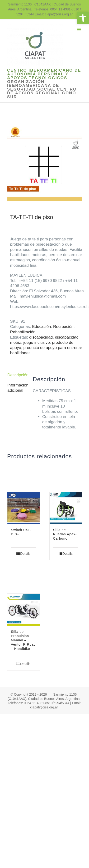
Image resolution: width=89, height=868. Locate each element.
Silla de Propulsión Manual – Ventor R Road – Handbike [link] (23, 640)
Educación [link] (41, 327)
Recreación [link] (63, 327)
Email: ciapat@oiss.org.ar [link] (54, 14)
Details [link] (25, 554)
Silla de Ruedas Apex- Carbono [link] (65, 534)
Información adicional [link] (17, 388)
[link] (83, 18)
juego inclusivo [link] (37, 342)
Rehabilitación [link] (23, 332)
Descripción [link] (17, 375)
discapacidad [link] (41, 337)
